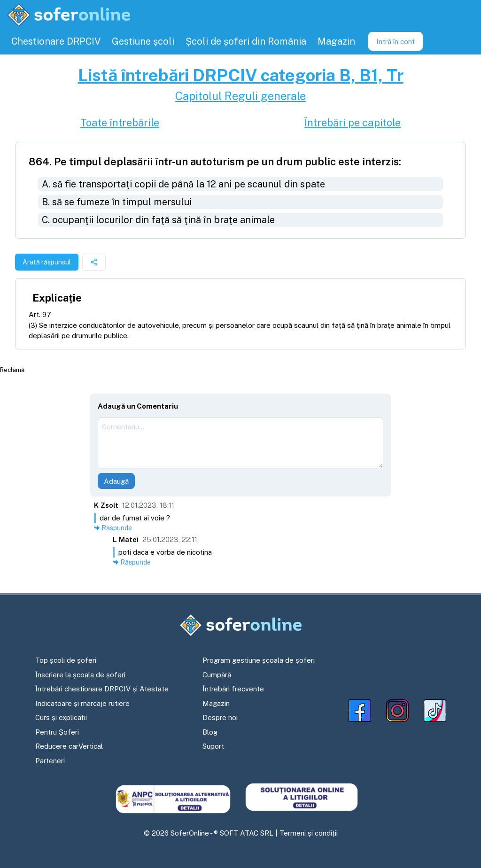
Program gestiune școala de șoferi (259, 660)
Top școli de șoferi (66, 660)
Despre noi (220, 717)
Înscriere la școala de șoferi (80, 675)
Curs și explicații (61, 717)
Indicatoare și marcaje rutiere (82, 703)
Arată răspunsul (47, 262)
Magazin (216, 703)
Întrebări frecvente (233, 689)
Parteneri (50, 761)
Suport (213, 746)
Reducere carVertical (69, 746)
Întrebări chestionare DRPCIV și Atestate (102, 689)
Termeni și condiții (309, 833)
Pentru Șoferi (57, 732)
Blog (210, 732)
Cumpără (217, 675)
